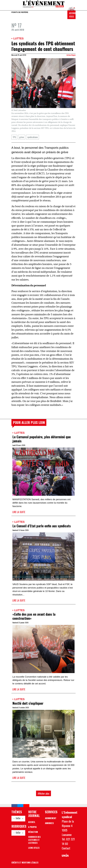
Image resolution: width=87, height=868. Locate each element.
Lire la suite (19, 512)
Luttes (18, 38)
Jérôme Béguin (71, 55)
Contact (66, 848)
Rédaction (33, 832)
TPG (14, 137)
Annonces (49, 823)
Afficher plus (43, 793)
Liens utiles (34, 848)
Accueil (32, 822)
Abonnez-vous (72, 15)
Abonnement (51, 818)
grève (22, 137)
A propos (32, 827)
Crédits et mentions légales (25, 863)
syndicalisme (33, 137)
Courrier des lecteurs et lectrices (34, 840)
